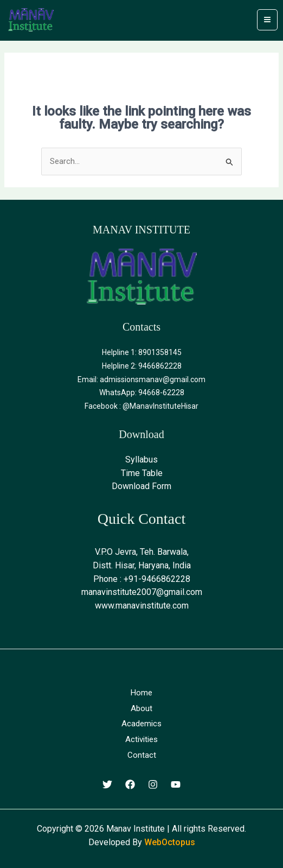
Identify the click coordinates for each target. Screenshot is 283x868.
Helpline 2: (120, 366)
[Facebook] (130, 784)
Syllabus (141, 460)
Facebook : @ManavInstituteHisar (141, 406)
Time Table (142, 473)
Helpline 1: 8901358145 (142, 352)
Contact (142, 755)
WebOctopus (170, 842)
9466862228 (160, 366)
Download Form (141, 486)
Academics (141, 724)
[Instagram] (153, 784)
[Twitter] (107, 784)
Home (141, 693)
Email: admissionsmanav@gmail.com (141, 379)
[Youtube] (176, 784)
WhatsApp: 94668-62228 (142, 392)
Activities (141, 739)
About (141, 708)
